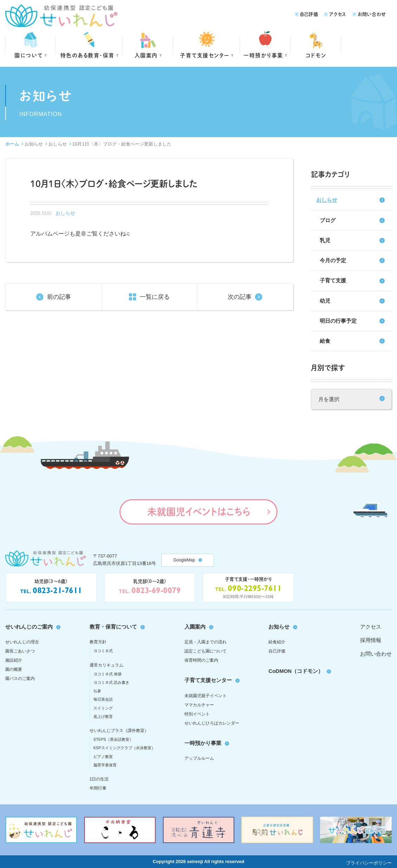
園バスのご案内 (20, 679)
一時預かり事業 (203, 743)
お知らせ (34, 144)
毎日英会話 (103, 699)
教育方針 (98, 642)
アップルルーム (199, 758)
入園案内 (146, 55)
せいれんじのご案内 (29, 627)
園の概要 (14, 669)
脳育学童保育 (105, 765)
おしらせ (58, 144)
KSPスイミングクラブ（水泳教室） (124, 748)
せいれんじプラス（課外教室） (119, 731)
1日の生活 (99, 779)
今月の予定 (333, 260)
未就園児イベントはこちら (199, 512)
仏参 (97, 691)
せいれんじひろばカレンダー (212, 723)
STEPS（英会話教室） (113, 739)
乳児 (325, 240)
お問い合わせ (372, 14)
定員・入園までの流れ (206, 642)
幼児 (325, 301)
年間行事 (98, 788)
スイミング (103, 708)
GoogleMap (184, 560)
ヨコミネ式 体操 (108, 674)
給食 (325, 341)
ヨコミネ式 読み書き (111, 682)
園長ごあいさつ (20, 651)
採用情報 (371, 640)
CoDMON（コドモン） (296, 671)
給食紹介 (277, 642)
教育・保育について (113, 627)
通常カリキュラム (106, 665)
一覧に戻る (155, 297)
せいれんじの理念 (22, 642)
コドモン (316, 55)
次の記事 (240, 297)
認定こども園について (206, 651)
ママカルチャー (199, 705)
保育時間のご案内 (201, 660)
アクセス (338, 14)
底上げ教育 (103, 716)
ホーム (12, 144)
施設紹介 (14, 660)
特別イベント (197, 714)
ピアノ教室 (103, 757)
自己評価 (309, 14)
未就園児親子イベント (206, 696)
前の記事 (59, 297)
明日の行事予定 (338, 321)
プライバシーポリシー (369, 863)
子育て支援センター (205, 55)
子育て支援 (333, 280)
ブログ (328, 220)
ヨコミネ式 (103, 651)
